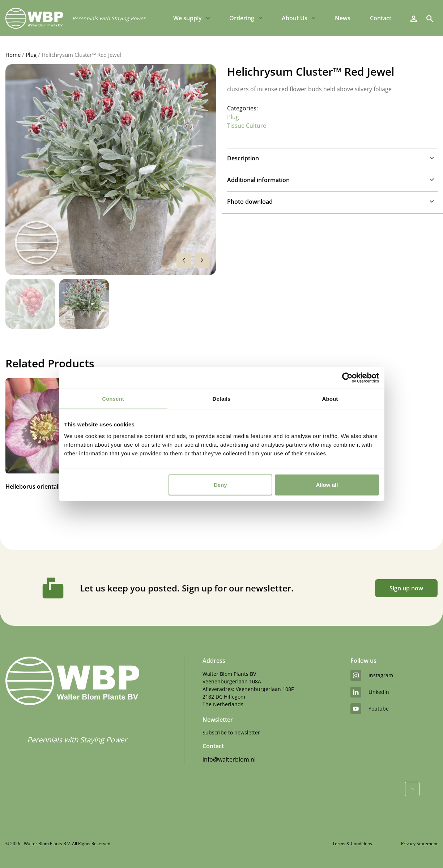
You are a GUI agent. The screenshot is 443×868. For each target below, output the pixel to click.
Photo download (250, 202)
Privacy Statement (419, 844)
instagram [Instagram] (372, 675)
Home (13, 55)
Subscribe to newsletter (231, 732)
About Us (295, 18)
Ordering (242, 18)
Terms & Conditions (352, 844)
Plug (31, 55)
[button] (202, 261)
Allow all (327, 484)
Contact (381, 18)
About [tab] (330, 399)
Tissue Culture (247, 126)
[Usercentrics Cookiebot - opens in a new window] (347, 378)
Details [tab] (222, 399)
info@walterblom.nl (229, 759)
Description (243, 158)
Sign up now (406, 588)
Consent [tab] (113, 399)
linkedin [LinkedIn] (370, 692)
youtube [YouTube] (370, 709)
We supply (188, 18)
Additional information (258, 180)
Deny (220, 484)
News (343, 18)
